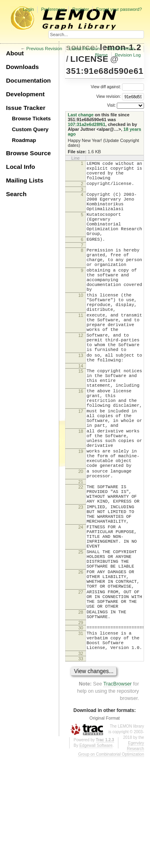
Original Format (105, 829)
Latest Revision (85, 49)
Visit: (112, 105)
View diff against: (117, 87)
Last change (81, 115)
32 (81, 764)
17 (81, 466)
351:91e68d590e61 (105, 71)
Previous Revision (44, 49)
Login (28, 9)
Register (81, 9)
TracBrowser (117, 795)
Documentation (28, 80)
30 (81, 732)
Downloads (22, 67)
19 (81, 516)
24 (81, 609)
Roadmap (24, 140)
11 (81, 349)
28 (81, 714)
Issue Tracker (26, 108)
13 (81, 399)
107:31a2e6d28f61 (87, 124)
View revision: (109, 96)
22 (81, 559)
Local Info (21, 167)
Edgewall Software (96, 856)
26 (81, 665)
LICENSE (89, 59)
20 (81, 541)
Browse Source (28, 153)
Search (16, 194)
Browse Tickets (31, 119)
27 (81, 690)
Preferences (53, 9)
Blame (101, 55)
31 (81, 739)
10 (81, 324)
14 (81, 412)
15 (81, 417)
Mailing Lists (25, 180)
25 (81, 640)
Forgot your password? (119, 9)
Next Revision (121, 49)
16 (81, 442)
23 (81, 584)
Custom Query (30, 129)
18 (81, 491)
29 (81, 727)
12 (81, 374)
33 (81, 769)
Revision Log (128, 55)
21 (81, 554)
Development (25, 94)
